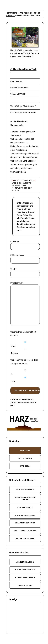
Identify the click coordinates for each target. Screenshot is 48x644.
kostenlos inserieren (25, 570)
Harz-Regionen (26, 13)
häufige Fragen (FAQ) (25, 577)
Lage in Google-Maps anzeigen (24, 183)
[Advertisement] (25, 618)
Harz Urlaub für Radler (25, 531)
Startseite (12, 13)
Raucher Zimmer (25, 507)
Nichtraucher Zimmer (25, 515)
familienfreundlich (25, 490)
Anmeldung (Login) (25, 562)
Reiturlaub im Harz (25, 538)
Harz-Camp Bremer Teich (23, 69)
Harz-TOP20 (25, 466)
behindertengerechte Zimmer (25, 499)
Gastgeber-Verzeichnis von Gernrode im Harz (23, 402)
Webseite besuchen (22, 181)
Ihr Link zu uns (25, 585)
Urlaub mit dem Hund (25, 523)
